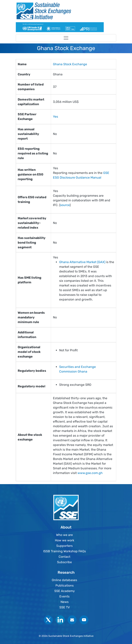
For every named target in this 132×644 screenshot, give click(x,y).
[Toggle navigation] (66, 38)
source (65, 205)
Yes (55, 117)
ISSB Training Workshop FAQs (65, 551)
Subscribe (64, 562)
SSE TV (65, 607)
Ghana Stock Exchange (70, 64)
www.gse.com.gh (90, 473)
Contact (64, 557)
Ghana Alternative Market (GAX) (82, 262)
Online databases (64, 580)
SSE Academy (65, 591)
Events (64, 596)
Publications (65, 585)
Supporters (64, 546)
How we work (65, 540)
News (65, 602)
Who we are (64, 535)
